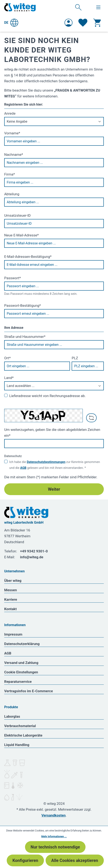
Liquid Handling (17, 745)
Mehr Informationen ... (54, 837)
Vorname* (12, 133)
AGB (23, 468)
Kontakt (10, 609)
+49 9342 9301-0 (34, 551)
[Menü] (98, 7)
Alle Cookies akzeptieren (75, 860)
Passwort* (13, 278)
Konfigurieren (25, 860)
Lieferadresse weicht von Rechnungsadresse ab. (47, 396)
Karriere (11, 599)
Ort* (7, 358)
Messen (11, 590)
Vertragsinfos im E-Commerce (29, 691)
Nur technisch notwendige (55, 847)
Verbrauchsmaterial (20, 726)
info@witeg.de (32, 557)
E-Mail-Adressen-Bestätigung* (28, 257)
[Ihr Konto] (68, 23)
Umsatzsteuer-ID (17, 215)
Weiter (54, 489)
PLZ (75, 358)
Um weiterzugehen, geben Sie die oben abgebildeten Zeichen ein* (52, 433)
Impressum (13, 634)
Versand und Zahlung (21, 663)
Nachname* (14, 155)
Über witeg (13, 581)
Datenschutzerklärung (22, 644)
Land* (9, 378)
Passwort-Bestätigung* (22, 306)
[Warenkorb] (97, 23)
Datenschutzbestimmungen (46, 462)
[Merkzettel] (83, 23)
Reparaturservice (18, 682)
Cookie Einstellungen (21, 672)
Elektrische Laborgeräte (23, 735)
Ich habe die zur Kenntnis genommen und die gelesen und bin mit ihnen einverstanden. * (55, 465)
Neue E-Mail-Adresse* (21, 235)
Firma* (10, 174)
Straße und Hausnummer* (25, 337)
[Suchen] (78, 7)
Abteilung (12, 194)
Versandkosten (53, 815)
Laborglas (12, 716)
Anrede (10, 113)
